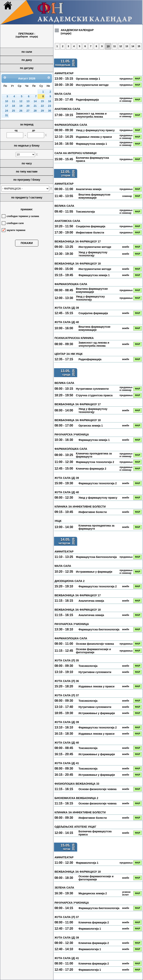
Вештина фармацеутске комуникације (95, 196)
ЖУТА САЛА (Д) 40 (67, 322)
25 (13, 111)
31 (6, 115)
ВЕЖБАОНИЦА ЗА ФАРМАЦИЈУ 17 (78, 241)
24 (6, 111)
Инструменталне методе (92, 85)
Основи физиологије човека (95, 644)
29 (42, 111)
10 (6, 101)
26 (21, 111)
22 (42, 106)
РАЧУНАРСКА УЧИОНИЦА (72, 434)
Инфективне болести (90, 233)
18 (13, 106)
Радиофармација (87, 100)
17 (6, 106)
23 (49, 106)
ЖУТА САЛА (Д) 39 (67, 308)
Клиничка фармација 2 (91, 469)
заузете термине (16, 230)
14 (35, 101)
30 (49, 111)
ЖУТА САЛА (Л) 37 (67, 695)
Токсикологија (85, 212)
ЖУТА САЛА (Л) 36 (67, 681)
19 (21, 106)
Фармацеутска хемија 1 (91, 144)
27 (28, 111)
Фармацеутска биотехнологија (96, 557)
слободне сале (15, 223)
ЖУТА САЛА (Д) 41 (67, 763)
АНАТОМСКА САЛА (67, 109)
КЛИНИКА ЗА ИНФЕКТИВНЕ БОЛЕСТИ (80, 507)
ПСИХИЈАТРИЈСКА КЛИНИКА (74, 338)
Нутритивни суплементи (92, 389)
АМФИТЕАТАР (64, 73)
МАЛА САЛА (63, 94)
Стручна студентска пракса (94, 395)
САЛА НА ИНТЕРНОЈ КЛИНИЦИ (76, 153)
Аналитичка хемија (89, 189)
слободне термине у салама (23, 216)
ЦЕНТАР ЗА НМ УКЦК (69, 354)
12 (21, 101)
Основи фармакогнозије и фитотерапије (93, 651)
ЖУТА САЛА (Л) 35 (67, 660)
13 (28, 101)
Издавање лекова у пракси (94, 137)
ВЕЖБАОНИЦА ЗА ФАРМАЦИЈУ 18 (78, 264)
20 (28, 106)
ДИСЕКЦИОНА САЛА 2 (70, 581)
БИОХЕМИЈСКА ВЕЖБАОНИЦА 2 (76, 798)
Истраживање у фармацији (94, 572)
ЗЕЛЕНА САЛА (64, 888)
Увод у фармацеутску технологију (93, 254)
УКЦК (58, 521)
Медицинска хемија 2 (93, 893)
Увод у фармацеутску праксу (95, 130)
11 (13, 101)
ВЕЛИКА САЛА (64, 206)
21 (35, 106)
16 (49, 101)
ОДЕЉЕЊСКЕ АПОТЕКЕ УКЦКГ (75, 827)
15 (42, 101)
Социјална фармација (91, 226)
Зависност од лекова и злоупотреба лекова (91, 115)
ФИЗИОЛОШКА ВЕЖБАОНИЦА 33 (77, 784)
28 (35, 111)
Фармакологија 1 (87, 863)
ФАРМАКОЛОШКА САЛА (71, 125)
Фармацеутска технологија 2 (95, 462)
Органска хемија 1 (88, 79)
